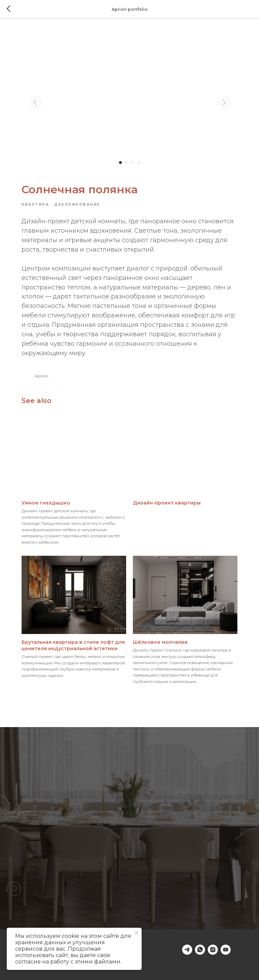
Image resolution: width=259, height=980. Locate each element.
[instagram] (213, 950)
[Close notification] (137, 933)
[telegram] (187, 950)
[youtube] (226, 950)
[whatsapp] (200, 950)
